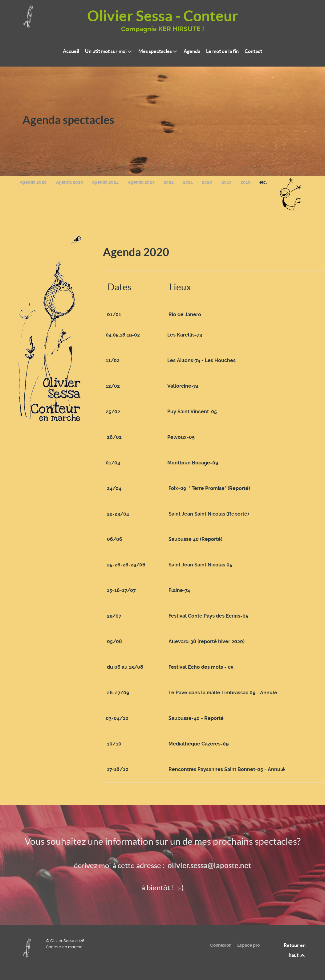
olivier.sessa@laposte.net (209, 866)
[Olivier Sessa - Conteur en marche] (28, 947)
